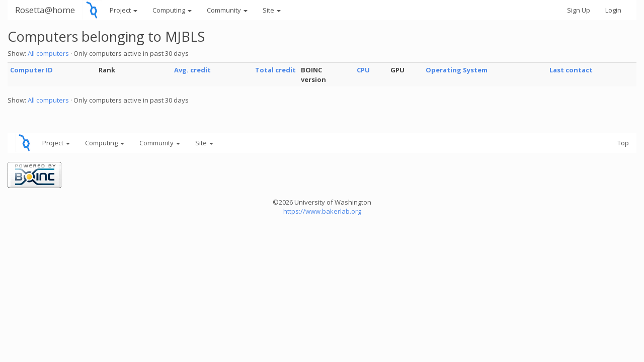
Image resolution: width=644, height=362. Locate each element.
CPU (363, 70)
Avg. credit (192, 70)
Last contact (571, 70)
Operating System (457, 70)
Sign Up (579, 10)
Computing (172, 10)
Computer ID (31, 70)
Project (124, 10)
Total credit (275, 70)
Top (623, 143)
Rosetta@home (45, 10)
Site (272, 10)
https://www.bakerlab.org (322, 211)
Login (613, 10)
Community (227, 10)
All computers (48, 53)
